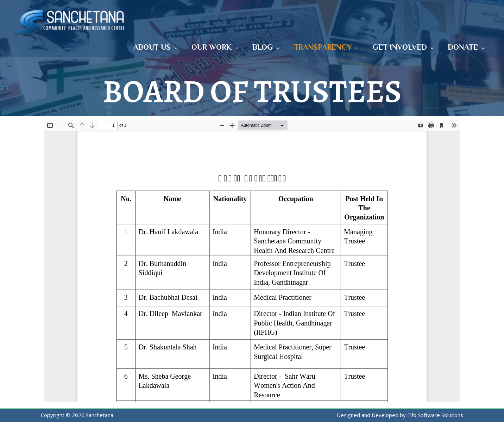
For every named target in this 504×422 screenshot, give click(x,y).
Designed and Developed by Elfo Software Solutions (400, 415)
